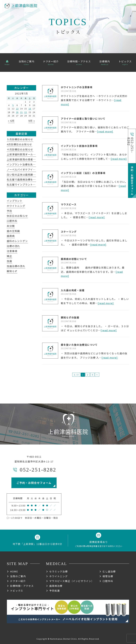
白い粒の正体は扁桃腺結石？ (24, 174)
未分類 (11, 226)
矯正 (9, 256)
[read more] (105, 131)
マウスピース (69, 204)
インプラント (15, 201)
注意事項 (12, 251)
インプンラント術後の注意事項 (79, 146)
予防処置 (55, 591)
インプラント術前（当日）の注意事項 (83, 173)
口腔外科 (12, 221)
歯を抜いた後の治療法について (79, 345)
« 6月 (11, 121)
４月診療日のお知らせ (20, 149)
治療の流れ (13, 246)
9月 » (32, 121)
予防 (9, 211)
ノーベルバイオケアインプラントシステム (33, 169)
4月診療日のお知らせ (19, 144)
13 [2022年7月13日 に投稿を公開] (17, 109)
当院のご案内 (18, 576)
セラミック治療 (59, 571)
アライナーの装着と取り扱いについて (83, 119)
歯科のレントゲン (17, 241)
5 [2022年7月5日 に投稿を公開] (13, 105)
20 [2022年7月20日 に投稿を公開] (17, 112)
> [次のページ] (97, 375)
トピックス (17, 591)
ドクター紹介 (18, 581)
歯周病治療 (56, 586)
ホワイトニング (16, 206)
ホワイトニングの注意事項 (77, 87)
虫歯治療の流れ (16, 266)
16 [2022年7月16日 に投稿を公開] (30, 109)
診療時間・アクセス (22, 586)
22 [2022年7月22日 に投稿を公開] (26, 112)
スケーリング (69, 232)
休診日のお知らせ (17, 216)
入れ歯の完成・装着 (73, 290)
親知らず (12, 271)
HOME (14, 571)
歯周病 (11, 236)
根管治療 (108, 576)
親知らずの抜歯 (70, 317)
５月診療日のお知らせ (20, 139)
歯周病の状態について (74, 259)
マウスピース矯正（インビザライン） (72, 581)
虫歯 (9, 261)
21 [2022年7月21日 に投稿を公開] (22, 112)
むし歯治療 (109, 571)
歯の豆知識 (13, 231)
